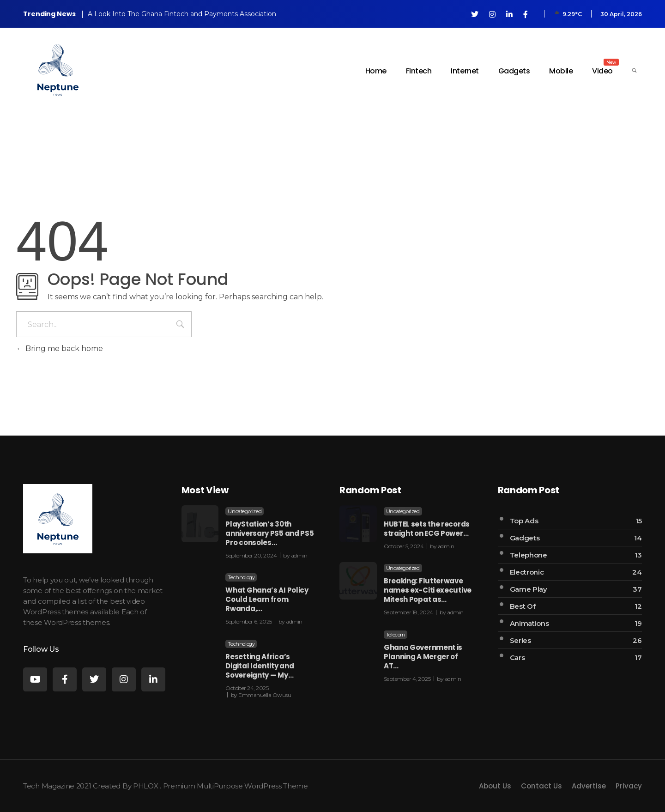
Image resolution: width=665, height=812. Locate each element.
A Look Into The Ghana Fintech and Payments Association (182, 14)
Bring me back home (60, 348)
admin (299, 555)
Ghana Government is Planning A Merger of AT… (423, 657)
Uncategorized (245, 511)
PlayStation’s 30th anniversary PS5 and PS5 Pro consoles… (269, 533)
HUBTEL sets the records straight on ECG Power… (427, 529)
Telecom (396, 635)
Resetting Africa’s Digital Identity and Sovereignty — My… (260, 666)
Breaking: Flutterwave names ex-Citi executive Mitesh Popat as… (428, 590)
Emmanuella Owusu (265, 695)
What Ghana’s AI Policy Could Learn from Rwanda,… (267, 599)
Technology (241, 577)
